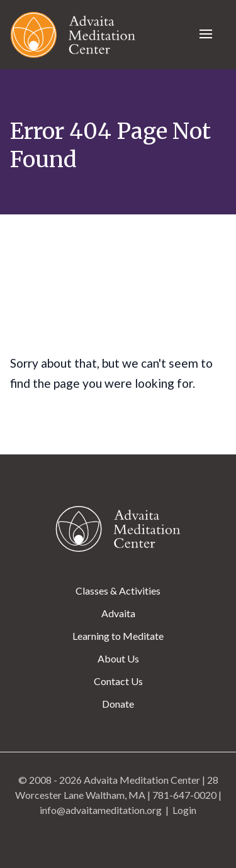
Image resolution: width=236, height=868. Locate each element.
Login (184, 810)
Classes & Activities (118, 591)
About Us (118, 658)
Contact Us (118, 681)
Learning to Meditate (118, 636)
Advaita (118, 613)
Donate (118, 704)
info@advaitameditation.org (101, 810)
